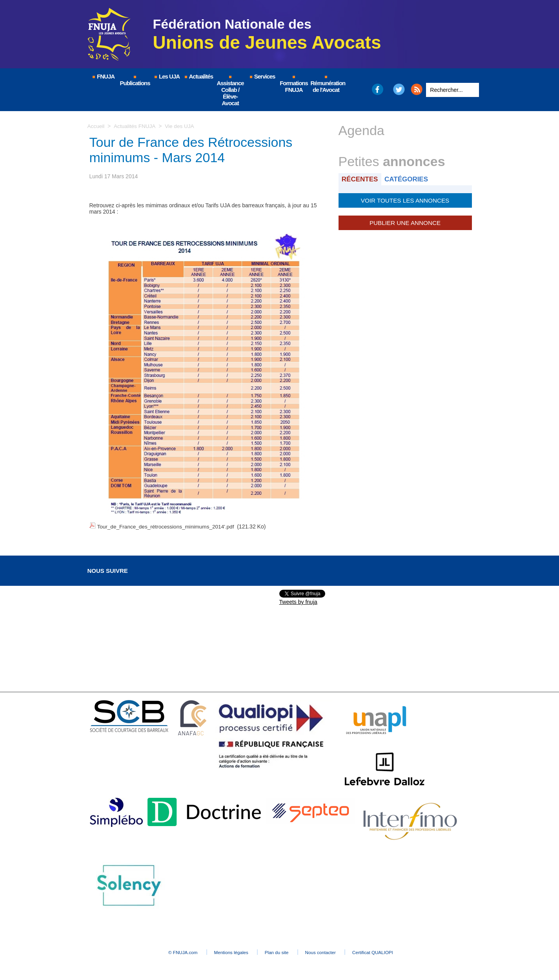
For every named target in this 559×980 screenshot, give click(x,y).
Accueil (96, 126)
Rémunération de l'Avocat (327, 84)
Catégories (408, 179)
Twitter (399, 89)
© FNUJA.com (169, 951)
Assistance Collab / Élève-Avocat (230, 91)
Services (262, 76)
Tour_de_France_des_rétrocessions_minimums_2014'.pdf (168, 526)
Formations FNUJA (294, 84)
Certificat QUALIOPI (388, 951)
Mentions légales (225, 951)
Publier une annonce (405, 222)
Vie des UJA (181, 126)
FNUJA (103, 76)
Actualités (198, 76)
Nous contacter (328, 951)
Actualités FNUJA (136, 126)
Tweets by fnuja (298, 601)
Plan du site (278, 951)
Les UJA (167, 76)
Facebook (377, 89)
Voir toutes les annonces (405, 200)
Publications (135, 81)
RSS (417, 89)
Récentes (361, 179)
